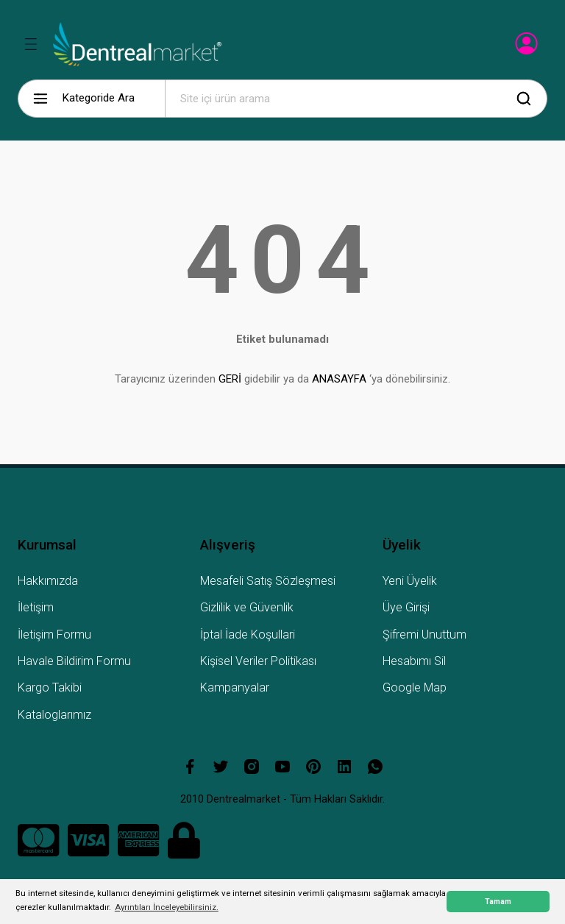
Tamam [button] (498, 902)
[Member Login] (528, 48)
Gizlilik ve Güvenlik (247, 607)
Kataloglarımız (54, 715)
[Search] (356, 99)
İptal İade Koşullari (248, 635)
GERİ (230, 379)
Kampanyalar (235, 687)
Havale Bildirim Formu (74, 661)
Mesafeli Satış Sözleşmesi (268, 581)
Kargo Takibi (50, 687)
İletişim (36, 607)
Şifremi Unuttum (424, 635)
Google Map (415, 687)
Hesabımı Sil (414, 661)
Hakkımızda (48, 581)
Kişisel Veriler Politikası (258, 661)
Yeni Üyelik (410, 581)
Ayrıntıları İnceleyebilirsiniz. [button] (167, 907)
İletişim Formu (54, 635)
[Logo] (137, 44)
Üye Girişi (406, 607)
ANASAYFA (339, 379)
